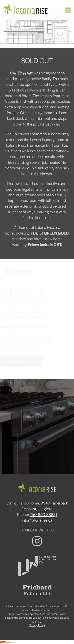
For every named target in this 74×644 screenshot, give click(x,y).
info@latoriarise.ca (37, 520)
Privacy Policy (37, 625)
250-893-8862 (43, 514)
